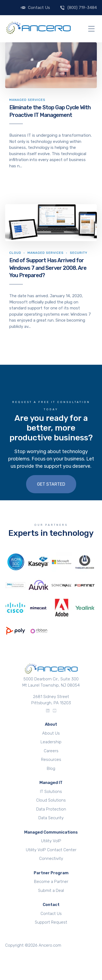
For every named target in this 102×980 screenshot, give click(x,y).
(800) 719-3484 (82, 8)
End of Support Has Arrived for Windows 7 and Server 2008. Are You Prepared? (48, 268)
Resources (51, 760)
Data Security (51, 818)
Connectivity (51, 859)
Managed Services (27, 100)
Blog (51, 768)
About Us (51, 733)
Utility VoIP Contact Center (51, 850)
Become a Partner (51, 882)
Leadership (51, 742)
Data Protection (51, 809)
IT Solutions (51, 792)
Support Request (51, 922)
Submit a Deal (51, 891)
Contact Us (39, 8)
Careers (51, 751)
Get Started (51, 484)
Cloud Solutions (51, 800)
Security (79, 253)
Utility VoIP (51, 841)
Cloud (15, 253)
